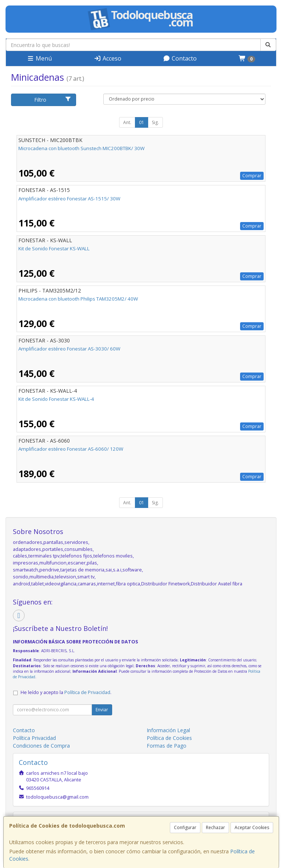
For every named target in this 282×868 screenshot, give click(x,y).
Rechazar (215, 827)
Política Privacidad (34, 738)
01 (142, 122)
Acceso (108, 58)
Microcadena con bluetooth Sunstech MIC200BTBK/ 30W (81, 148)
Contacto (180, 58)
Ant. (127, 122)
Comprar (252, 176)
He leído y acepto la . (66, 692)
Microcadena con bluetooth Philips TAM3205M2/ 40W (78, 299)
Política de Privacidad (87, 692)
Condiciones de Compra (41, 746)
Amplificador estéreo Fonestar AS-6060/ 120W (71, 449)
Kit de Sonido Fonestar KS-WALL (54, 248)
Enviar (102, 710)
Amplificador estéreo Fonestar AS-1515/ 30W (69, 199)
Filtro (53, 100)
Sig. (155, 122)
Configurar (185, 827)
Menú (39, 58)
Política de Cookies (169, 738)
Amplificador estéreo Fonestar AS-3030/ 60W (69, 349)
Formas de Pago (167, 746)
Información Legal (168, 730)
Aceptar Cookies (252, 827)
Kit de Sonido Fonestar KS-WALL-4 (56, 399)
